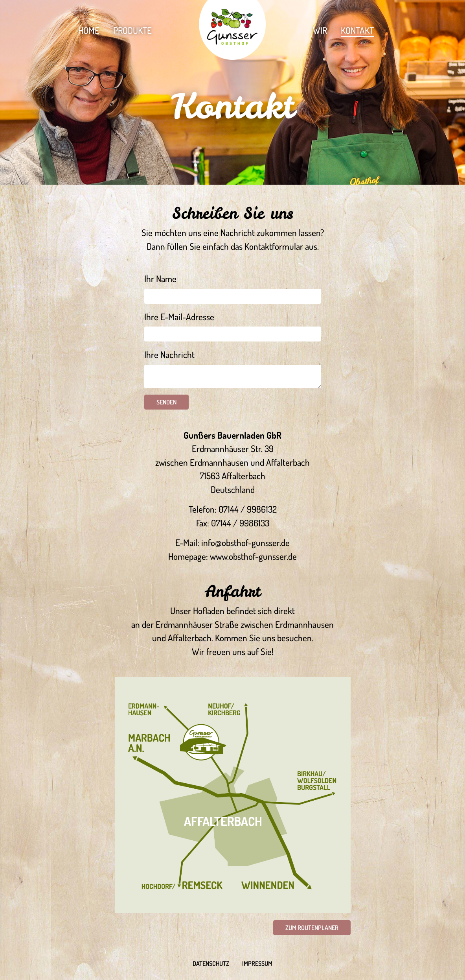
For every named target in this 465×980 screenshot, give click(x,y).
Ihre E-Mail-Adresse (179, 317)
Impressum (257, 963)
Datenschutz (211, 963)
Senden (166, 402)
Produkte (132, 30)
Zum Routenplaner (312, 928)
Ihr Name (160, 278)
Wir (320, 30)
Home (89, 30)
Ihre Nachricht (169, 354)
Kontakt (357, 30)
